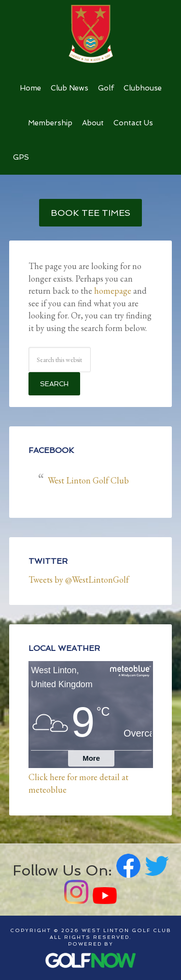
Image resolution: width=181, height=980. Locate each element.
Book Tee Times (90, 213)
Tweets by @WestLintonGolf (79, 580)
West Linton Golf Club (91, 34)
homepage (113, 291)
